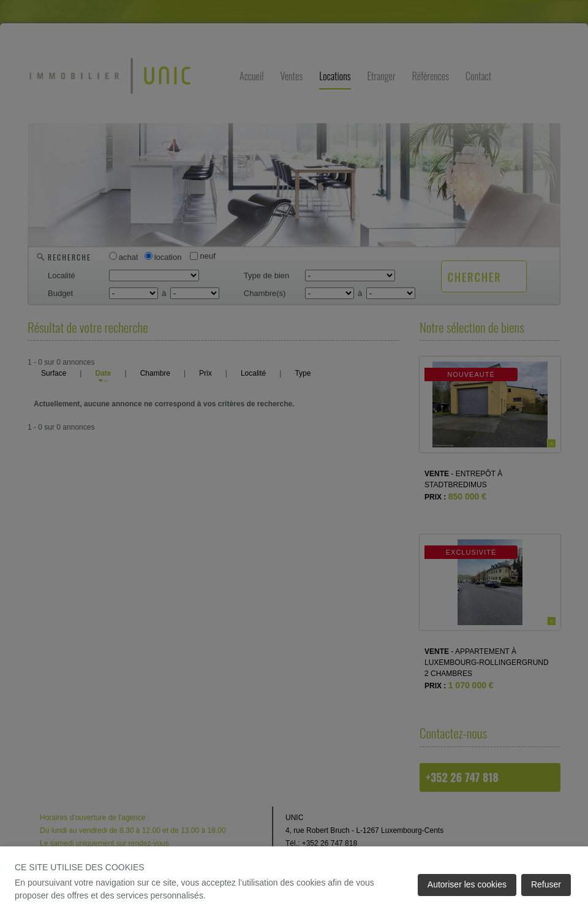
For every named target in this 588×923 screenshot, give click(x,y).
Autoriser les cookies (467, 884)
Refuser (546, 884)
